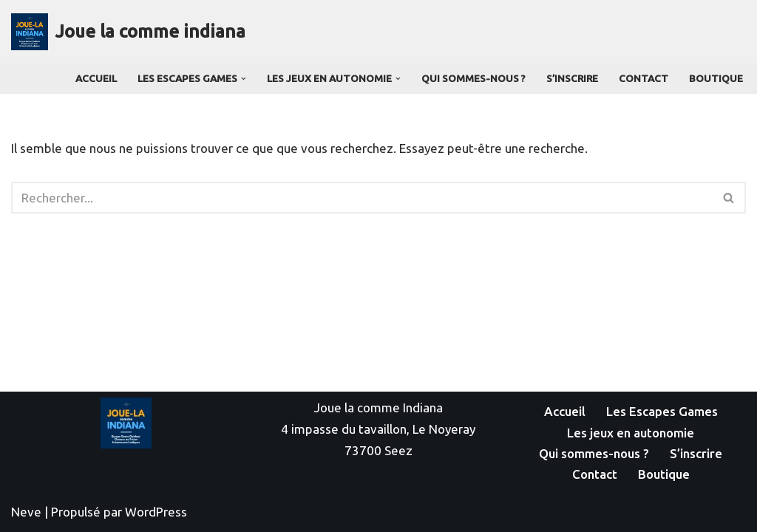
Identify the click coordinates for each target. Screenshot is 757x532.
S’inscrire (572, 78)
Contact (644, 78)
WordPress (156, 512)
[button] (244, 79)
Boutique (716, 78)
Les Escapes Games (662, 411)
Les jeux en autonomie (631, 433)
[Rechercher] (362, 198)
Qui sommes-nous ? (473, 78)
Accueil (96, 78)
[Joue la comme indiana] (128, 32)
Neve (26, 512)
